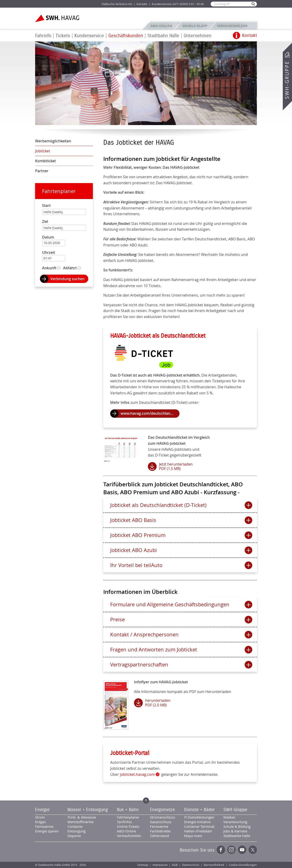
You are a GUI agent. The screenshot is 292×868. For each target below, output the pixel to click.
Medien (229, 817)
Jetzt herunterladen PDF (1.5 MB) (176, 466)
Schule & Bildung (237, 826)
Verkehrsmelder (233, 26)
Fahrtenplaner (59, 191)
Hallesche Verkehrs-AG (117, 4)
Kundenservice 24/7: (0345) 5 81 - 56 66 (178, 4)
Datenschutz (191, 865)
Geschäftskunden (126, 36)
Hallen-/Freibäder (198, 831)
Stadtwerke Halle (237, 836)
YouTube (242, 850)
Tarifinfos (124, 822)
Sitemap (143, 865)
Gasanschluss (161, 822)
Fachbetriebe (160, 831)
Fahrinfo (43, 36)
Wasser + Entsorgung (88, 810)
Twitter (253, 850)
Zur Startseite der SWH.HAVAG (58, 18)
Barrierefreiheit (214, 865)
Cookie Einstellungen (243, 865)
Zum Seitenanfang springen (146, 801)
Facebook (221, 850)
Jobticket (43, 151)
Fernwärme (44, 826)
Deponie (74, 836)
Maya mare (193, 836)
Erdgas (40, 822)
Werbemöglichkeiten (53, 141)
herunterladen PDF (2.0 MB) (158, 703)
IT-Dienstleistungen (199, 817)
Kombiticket (46, 161)
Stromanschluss (163, 817)
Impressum (160, 865)
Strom (40, 817)
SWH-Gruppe (287, 80)
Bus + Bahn (128, 810)
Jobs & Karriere (88, 4)
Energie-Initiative (197, 822)
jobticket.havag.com (137, 774)
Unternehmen (198, 36)
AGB (175, 865)
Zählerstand (159, 836)
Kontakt (142, 4)
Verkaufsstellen (129, 836)
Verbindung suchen (67, 279)
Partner (42, 171)
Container (75, 826)
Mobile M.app (195, 26)
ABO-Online (161, 26)
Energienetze (162, 810)
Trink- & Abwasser (82, 817)
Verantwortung (235, 822)
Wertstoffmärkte (81, 822)
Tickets (63, 36)
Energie (42, 810)
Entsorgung (76, 831)
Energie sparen (47, 831)
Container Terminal (199, 826)
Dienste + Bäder (199, 810)
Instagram (231, 850)
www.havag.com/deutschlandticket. (150, 413)
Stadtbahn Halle (163, 36)
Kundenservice (89, 36)
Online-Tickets (128, 826)
